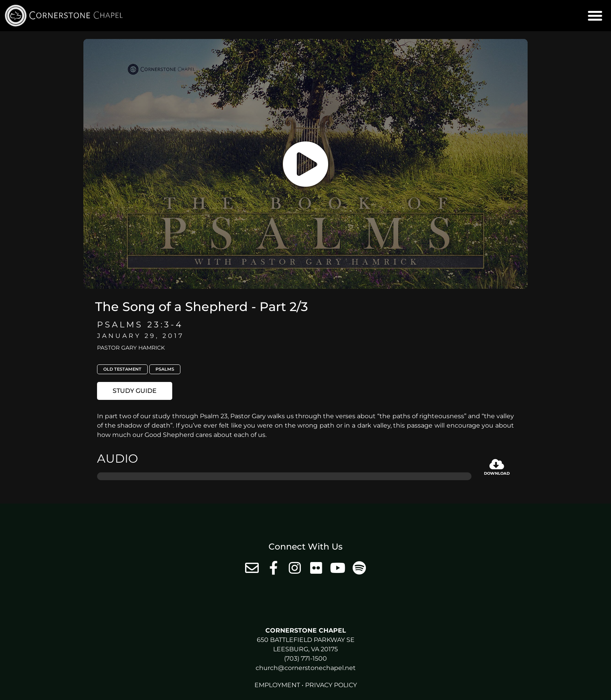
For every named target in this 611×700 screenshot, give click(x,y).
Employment (277, 685)
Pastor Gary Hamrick (131, 348)
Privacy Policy (331, 685)
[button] (595, 16)
